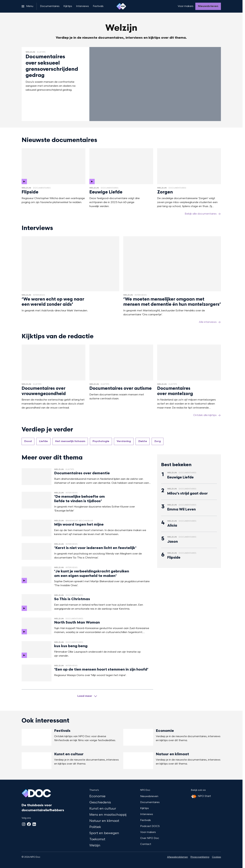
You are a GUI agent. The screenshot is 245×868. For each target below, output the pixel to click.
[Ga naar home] (121, 6)
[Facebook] (29, 824)
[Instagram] (24, 824)
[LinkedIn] (34, 824)
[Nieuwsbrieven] (208, 6)
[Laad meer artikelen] (87, 696)
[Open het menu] (27, 6)
